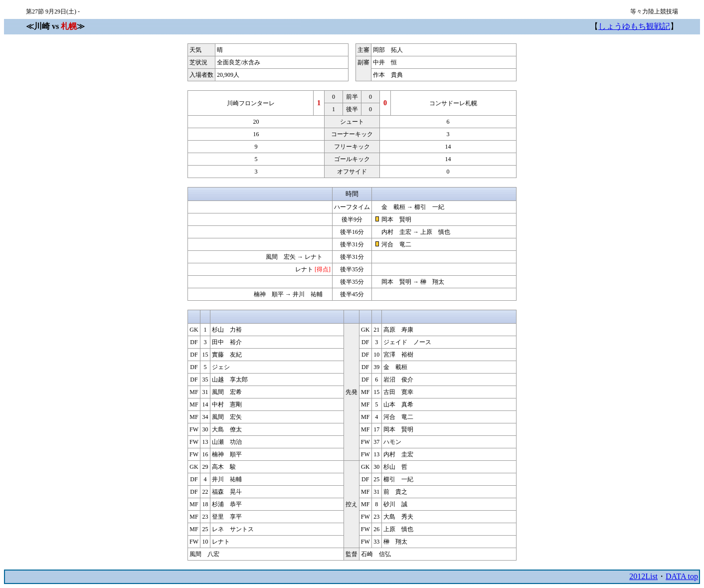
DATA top (682, 576)
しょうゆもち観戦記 (634, 26)
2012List (643, 576)
